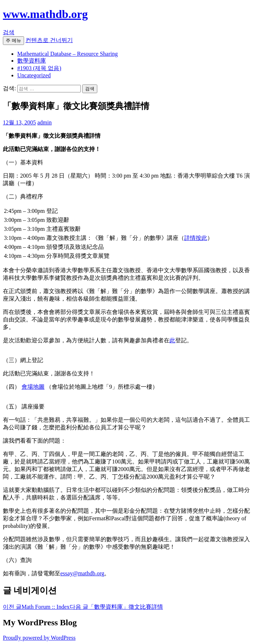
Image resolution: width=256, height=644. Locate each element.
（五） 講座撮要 (24, 407)
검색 (9, 32)
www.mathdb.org (45, 14)
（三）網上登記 (23, 360)
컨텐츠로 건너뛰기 (49, 40)
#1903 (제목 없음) (39, 68)
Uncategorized (34, 75)
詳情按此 (196, 238)
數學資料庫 (32, 61)
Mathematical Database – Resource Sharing (68, 54)
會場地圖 (33, 387)
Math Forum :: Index (36, 607)
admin (45, 122)
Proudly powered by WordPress (39, 638)
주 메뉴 (13, 40)
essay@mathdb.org (82, 573)
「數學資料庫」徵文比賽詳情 (116, 607)
